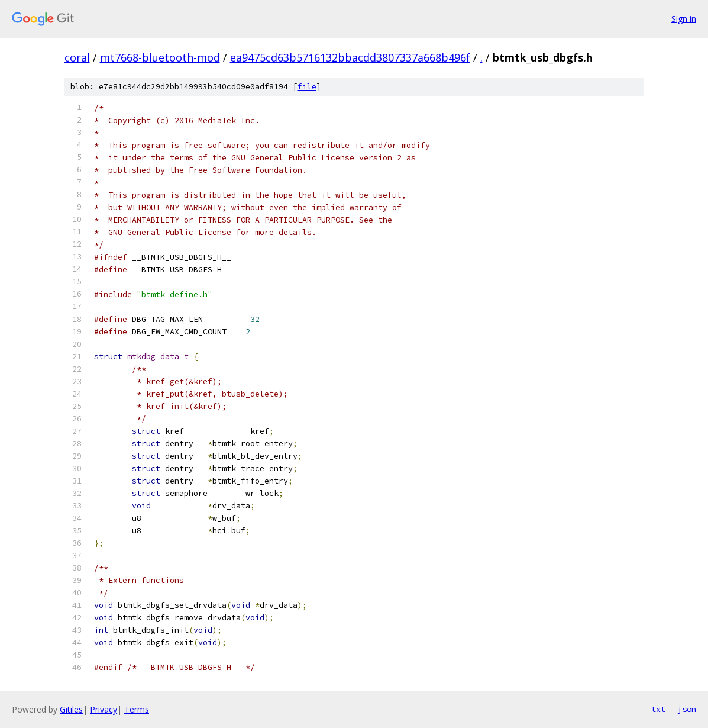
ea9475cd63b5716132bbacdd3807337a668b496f (350, 57)
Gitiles (71, 709)
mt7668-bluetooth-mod (160, 57)
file (307, 87)
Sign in (684, 19)
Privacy (104, 709)
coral (77, 57)
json (687, 709)
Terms (137, 709)
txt (658, 709)
